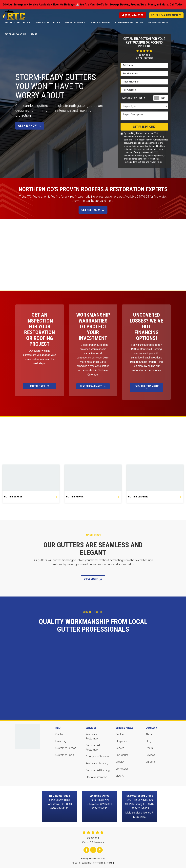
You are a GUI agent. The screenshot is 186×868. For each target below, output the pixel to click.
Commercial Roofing (98, 770)
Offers (149, 748)
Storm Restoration (96, 777)
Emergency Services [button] (158, 23)
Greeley (120, 762)
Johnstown (122, 769)
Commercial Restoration (93, 747)
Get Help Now (30, 126)
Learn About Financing (146, 388)
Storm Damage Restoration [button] (129, 23)
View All (120, 776)
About (149, 734)
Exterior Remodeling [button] (15, 34)
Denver (120, 748)
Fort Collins (122, 755)
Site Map (101, 858)
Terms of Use (139, 162)
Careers (150, 762)
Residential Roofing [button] (75, 23)
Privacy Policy (156, 162)
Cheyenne (121, 741)
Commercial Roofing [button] (100, 23)
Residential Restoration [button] (17, 23)
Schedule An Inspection (166, 15)
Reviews (151, 755)
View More (93, 579)
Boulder (120, 734)
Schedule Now (40, 386)
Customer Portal (65, 755)
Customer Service (66, 748)
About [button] (34, 34)
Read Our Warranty (93, 386)
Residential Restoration (92, 736)
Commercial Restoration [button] (47, 23)
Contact (60, 734)
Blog (148, 741)
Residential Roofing (97, 763)
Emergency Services (97, 756)
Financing (61, 741)
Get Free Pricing (144, 127)
